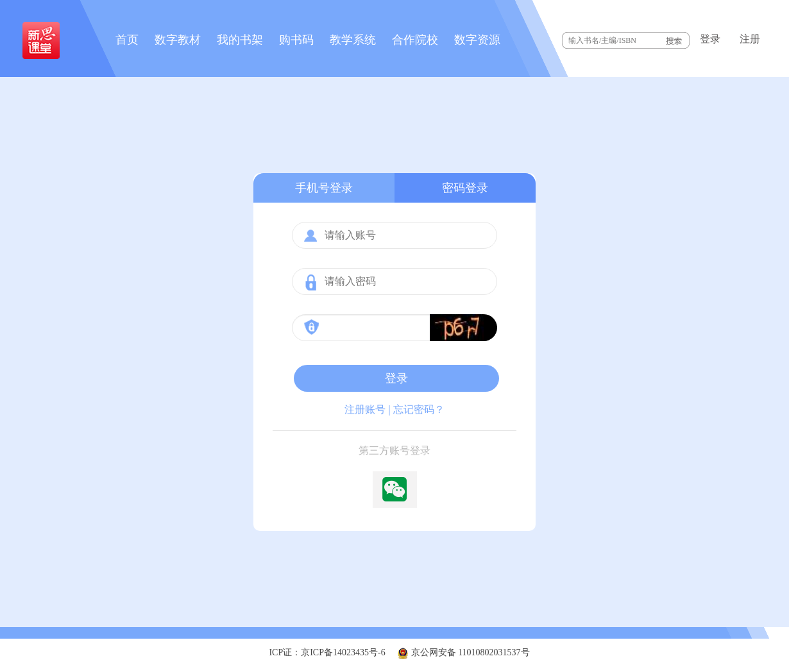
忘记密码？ (419, 409)
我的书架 (240, 40)
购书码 (296, 40)
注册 (750, 39)
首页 (127, 40)
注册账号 (365, 409)
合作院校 (415, 40)
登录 (710, 39)
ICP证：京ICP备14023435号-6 (327, 652)
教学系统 (353, 40)
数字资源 (477, 40)
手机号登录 (324, 188)
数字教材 (178, 40)
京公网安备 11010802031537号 (463, 652)
